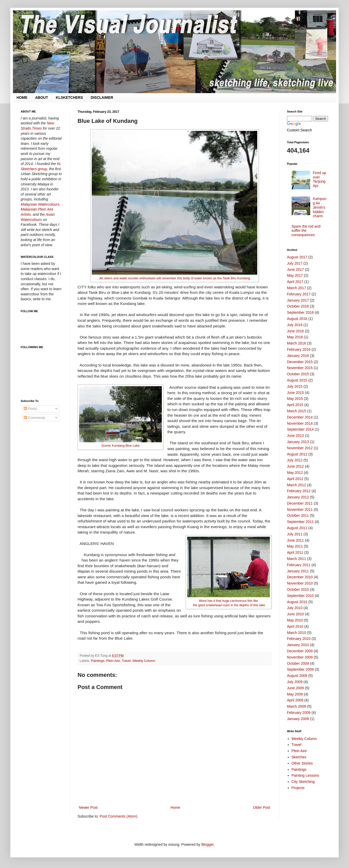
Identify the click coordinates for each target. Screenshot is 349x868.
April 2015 (295, 405)
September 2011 (300, 522)
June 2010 (295, 614)
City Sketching (303, 782)
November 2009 (300, 657)
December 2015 (300, 362)
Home (175, 807)
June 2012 (295, 466)
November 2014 (300, 423)
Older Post (262, 807)
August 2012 (297, 454)
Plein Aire (113, 661)
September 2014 (300, 429)
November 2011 (300, 510)
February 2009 (299, 713)
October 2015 (298, 374)
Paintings (98, 661)
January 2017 (298, 300)
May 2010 (295, 620)
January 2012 (298, 497)
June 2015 (295, 393)
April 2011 (295, 552)
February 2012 (299, 491)
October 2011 (298, 515)
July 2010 (295, 608)
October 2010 (298, 589)
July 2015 (295, 386)
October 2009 (298, 663)
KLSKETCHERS (69, 98)
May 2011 (295, 546)
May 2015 (295, 399)
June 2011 (295, 540)
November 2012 (300, 448)
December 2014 (300, 417)
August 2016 (297, 319)
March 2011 (297, 559)
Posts (30, 409)
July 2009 (295, 682)
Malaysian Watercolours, (40, 204)
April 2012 (295, 479)
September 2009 (300, 669)
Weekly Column (144, 661)
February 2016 (299, 349)
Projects (298, 788)
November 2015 (300, 368)
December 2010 (300, 577)
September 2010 (300, 596)
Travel (126, 661)
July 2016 (295, 325)
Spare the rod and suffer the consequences (306, 231)
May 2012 (295, 473)
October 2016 (298, 306)
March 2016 (297, 343)
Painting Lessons (305, 775)
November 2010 (300, 583)
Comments (35, 418)
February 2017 (299, 294)
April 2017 (295, 282)
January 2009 (298, 719)
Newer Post (88, 807)
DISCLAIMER (102, 98)
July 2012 (295, 460)
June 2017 (295, 270)
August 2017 (297, 257)
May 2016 (295, 337)
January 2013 (298, 442)
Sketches (299, 757)
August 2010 (297, 602)
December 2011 (300, 503)
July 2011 (295, 534)
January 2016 (298, 356)
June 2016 (295, 331)
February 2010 (299, 639)
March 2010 (297, 633)
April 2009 (295, 700)
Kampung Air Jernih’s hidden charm (320, 207)
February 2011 (299, 565)
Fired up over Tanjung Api (319, 179)
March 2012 (297, 485)
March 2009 (297, 706)
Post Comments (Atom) (119, 816)
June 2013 (295, 436)
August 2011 (297, 528)
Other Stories (302, 763)
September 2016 (300, 312)
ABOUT (42, 98)
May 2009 (295, 694)
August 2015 (297, 380)
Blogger (207, 844)
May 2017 (295, 275)
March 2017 (297, 288)
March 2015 (297, 411)
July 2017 (295, 263)
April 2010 (295, 626)
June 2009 (295, 688)
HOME (22, 98)
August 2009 (297, 676)
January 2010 (298, 645)
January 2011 (298, 571)
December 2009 (300, 651)
